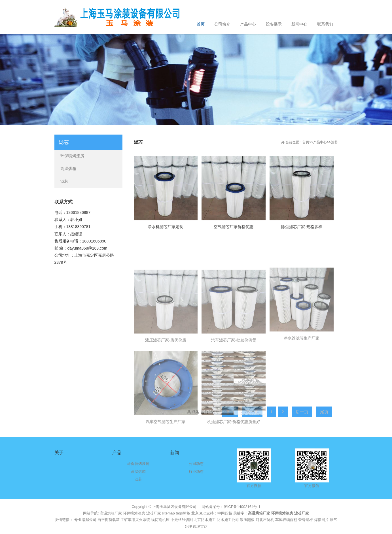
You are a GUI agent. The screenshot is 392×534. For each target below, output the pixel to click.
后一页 (302, 412)
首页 (306, 142)
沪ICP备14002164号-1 (242, 507)
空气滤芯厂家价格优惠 (234, 233)
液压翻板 (247, 520)
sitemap (168, 513)
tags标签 (183, 513)
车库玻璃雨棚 (286, 520)
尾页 (324, 412)
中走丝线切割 (182, 520)
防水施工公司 (228, 520)
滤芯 (334, 142)
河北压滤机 (265, 520)
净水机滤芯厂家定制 (166, 233)
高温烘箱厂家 (111, 513)
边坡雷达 (200, 526)
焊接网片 (321, 520)
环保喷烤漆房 (72, 156)
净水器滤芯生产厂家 (302, 379)
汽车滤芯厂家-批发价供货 (234, 381)
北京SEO (199, 513)
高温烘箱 (68, 169)
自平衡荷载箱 (109, 520)
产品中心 (320, 142)
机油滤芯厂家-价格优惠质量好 (234, 463)
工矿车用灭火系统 (135, 520)
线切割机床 (160, 520)
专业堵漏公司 (85, 520)
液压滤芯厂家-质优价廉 (166, 381)
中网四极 (225, 513)
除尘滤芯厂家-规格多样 (302, 233)
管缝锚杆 (306, 520)
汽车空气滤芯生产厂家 (166, 463)
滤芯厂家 (154, 513)
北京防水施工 (205, 520)
